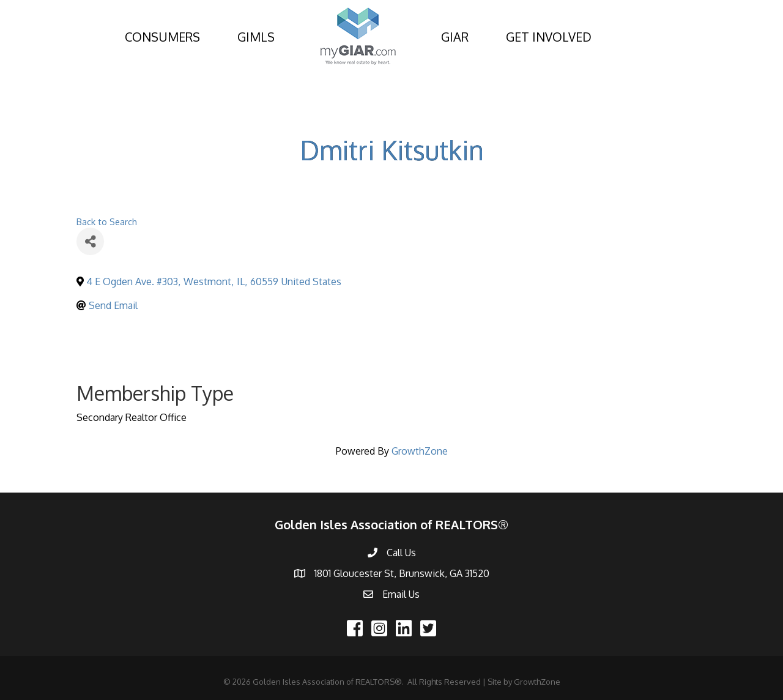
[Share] (90, 241)
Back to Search (107, 222)
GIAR (455, 37)
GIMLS (256, 37)
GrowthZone (420, 451)
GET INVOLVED (549, 37)
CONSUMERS (162, 37)
